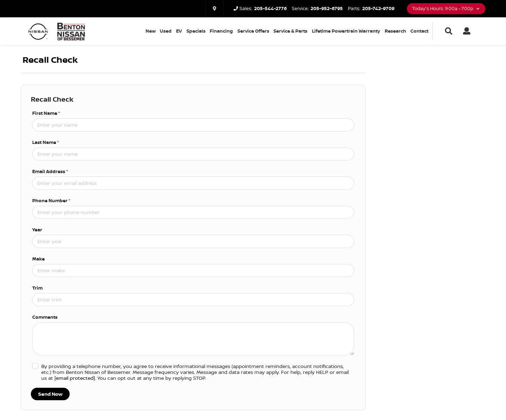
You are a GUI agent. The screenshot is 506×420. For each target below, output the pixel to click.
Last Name (46, 142)
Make (38, 259)
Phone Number (51, 200)
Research (395, 31)
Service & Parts (290, 31)
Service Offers (253, 31)
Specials (196, 31)
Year (37, 230)
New (151, 31)
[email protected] (75, 378)
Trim (37, 288)
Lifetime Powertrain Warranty (346, 31)
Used (166, 31)
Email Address (50, 171)
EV (179, 31)
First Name (46, 113)
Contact (419, 31)
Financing (221, 31)
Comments (45, 317)
